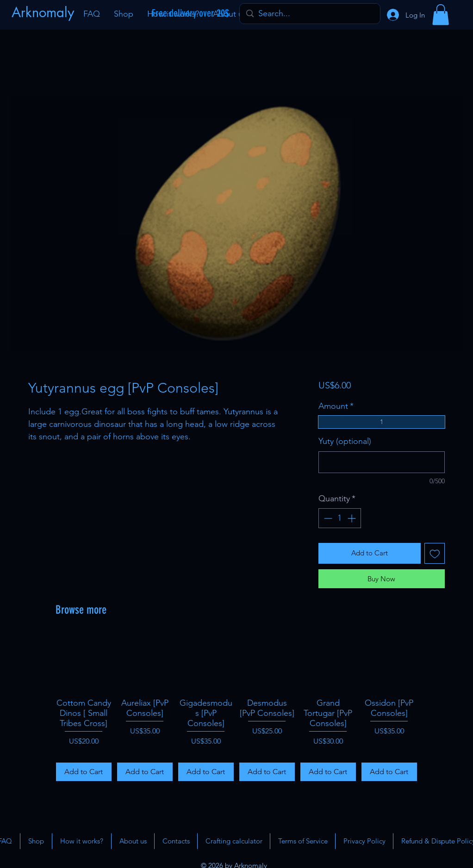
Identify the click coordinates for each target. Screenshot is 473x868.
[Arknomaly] (44, 12)
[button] (441, 15)
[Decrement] (327, 518)
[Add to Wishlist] (435, 553)
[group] (236, 708)
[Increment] (352, 518)
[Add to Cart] (84, 772)
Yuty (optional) (345, 441)
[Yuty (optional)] (382, 462)
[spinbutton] (340, 518)
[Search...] (309, 14)
